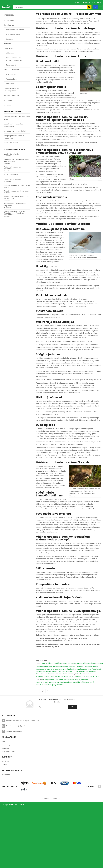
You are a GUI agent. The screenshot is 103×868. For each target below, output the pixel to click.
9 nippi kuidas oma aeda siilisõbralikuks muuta (62, 680)
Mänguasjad (57, 798)
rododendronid (12, 79)
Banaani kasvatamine (82, 669)
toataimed (10, 84)
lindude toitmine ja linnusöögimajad (11, 90)
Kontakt (77, 2)
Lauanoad (8, 105)
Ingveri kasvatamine (63, 676)
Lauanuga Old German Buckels (15, 131)
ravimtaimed (11, 74)
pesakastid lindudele (12, 96)
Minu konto (5, 761)
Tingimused (6, 775)
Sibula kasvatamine (11, 174)
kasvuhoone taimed (14, 34)
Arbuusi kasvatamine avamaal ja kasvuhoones (16, 198)
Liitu (72, 707)
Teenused (5, 748)
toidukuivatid (11, 65)
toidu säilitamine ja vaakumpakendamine (14, 59)
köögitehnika (9, 49)
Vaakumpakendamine (64, 669)
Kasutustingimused (8, 745)
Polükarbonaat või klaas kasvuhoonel (81, 671)
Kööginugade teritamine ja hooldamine (14, 137)
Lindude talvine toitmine (65, 674)
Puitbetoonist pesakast (56, 671)
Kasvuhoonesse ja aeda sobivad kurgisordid (16, 205)
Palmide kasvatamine (84, 674)
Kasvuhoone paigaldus (45, 676)
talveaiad (10, 39)
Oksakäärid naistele (11, 143)
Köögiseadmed (89, 663)
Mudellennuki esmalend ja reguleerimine (13, 125)
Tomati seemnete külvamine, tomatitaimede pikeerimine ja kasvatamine (15, 213)
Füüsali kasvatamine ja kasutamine (17, 186)
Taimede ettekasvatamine (87, 667)
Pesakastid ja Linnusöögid (51, 663)
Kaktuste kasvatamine (45, 674)
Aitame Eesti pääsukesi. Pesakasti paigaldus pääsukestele (68, 682)
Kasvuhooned (68, 663)
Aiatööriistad (9, 44)
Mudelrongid (8, 100)
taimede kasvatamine (12, 70)
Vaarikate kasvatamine (13, 180)
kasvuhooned (9, 25)
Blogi (3, 742)
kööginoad (10, 53)
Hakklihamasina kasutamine (64, 667)
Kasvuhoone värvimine (45, 669)
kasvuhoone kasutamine (15, 30)
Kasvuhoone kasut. (8, 751)
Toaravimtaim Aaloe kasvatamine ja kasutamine (16, 161)
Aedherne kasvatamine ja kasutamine (14, 168)
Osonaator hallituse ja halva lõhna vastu (17, 118)
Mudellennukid (9, 20)
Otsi (89, 7)
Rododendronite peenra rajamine (86, 676)
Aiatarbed (78, 663)
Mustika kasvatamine (12, 154)
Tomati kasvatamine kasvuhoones (17, 191)
